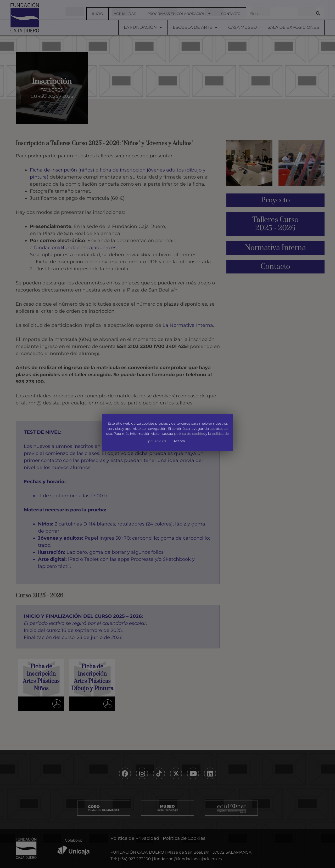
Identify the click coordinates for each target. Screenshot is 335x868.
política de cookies (189, 434)
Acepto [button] (179, 441)
